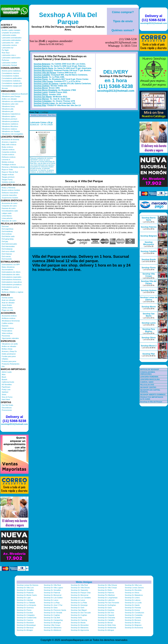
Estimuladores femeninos (11, 280)
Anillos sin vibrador (9, 346)
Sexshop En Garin (105, 608)
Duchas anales (7, 298)
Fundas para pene (9, 356)
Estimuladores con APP (11, 265)
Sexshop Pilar (40, 90)
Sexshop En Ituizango (79, 605)
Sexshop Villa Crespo (43, 66)
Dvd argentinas (8, 229)
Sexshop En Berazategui (26, 625)
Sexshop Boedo (41, 61)
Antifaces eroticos (9, 318)
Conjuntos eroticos (9, 152)
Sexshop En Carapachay (53, 620)
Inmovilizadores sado (10, 211)
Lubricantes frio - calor (10, 43)
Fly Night (5, 50)
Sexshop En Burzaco (133, 620)
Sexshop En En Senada (53, 613)
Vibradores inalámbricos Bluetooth (15, 94)
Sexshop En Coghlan (52, 615)
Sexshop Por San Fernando (108, 603)
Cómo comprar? (123, 12)
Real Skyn (6, 53)
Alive (4, 374)
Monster (5, 88)
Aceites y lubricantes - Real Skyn (43, 100)
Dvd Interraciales (8, 246)
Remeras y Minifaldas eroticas (13, 167)
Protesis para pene (9, 361)
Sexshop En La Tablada (26, 603)
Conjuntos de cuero (9, 206)
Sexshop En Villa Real (52, 585)
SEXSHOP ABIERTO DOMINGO (153, 394)
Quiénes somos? (123, 30)
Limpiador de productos (11, 33)
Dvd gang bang (8, 239)
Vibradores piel (7, 111)
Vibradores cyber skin (10, 104)
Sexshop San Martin (43, 81)
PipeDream (6, 387)
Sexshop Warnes (41, 83)
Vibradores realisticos (10, 124)
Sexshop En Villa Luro (133, 585)
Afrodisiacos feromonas (11, 321)
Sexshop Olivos (41, 79)
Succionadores (7, 270)
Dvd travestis (7, 259)
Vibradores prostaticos (10, 121)
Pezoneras (6, 336)
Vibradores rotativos (9, 129)
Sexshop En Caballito (106, 620)
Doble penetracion (9, 354)
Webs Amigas (84, 582)
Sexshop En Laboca (133, 600)
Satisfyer (5, 392)
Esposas (5, 326)
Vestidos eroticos (8, 182)
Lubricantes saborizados (11, 58)
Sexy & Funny (7, 397)
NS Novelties (7, 384)
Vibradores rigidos (9, 116)
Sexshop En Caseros (25, 620)
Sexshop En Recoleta (133, 590)
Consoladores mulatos (10, 76)
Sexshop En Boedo (78, 623)
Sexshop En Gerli (78, 608)
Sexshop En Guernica (25, 608)
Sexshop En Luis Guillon (53, 598)
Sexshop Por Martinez (106, 595)
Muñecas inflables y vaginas (13, 292)
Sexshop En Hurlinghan (107, 605)
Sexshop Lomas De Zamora (28, 585)
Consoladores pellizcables (12, 78)
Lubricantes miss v (9, 55)
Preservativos (7, 331)
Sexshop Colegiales (43, 85)
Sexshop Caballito (42, 59)
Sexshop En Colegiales (26, 615)
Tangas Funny (7, 180)
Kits (3, 366)
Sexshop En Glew (51, 608)
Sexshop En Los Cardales (81, 598)
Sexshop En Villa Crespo (107, 588)
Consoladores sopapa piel (12, 86)
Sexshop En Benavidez (80, 625)
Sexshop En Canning (79, 620)
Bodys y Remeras (9, 188)
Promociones (7, 410)
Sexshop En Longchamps (108, 598)
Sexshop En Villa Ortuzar (107, 585)
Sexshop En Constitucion (135, 613)
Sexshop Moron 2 (149, 346)
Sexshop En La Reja (52, 603)
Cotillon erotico (7, 323)
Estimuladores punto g (10, 287)
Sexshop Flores (41, 64)
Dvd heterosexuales (9, 244)
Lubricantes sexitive (9, 63)
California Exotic (8, 382)
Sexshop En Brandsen (25, 623)
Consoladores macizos (10, 73)
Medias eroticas (8, 162)
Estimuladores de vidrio (11, 275)
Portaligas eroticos (9, 165)
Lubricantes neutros (9, 45)
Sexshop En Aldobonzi (52, 630)
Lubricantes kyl (7, 48)
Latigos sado (7, 213)
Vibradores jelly (8, 109)
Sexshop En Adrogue (106, 630)
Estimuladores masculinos (12, 282)
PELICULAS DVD (147, 385)
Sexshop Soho (76, 618)
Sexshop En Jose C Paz (53, 605)
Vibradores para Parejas (11, 96)
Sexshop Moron (41, 72)
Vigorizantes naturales (10, 338)
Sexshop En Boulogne (52, 623)
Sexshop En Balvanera (52, 628)
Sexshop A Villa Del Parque (68, 18)
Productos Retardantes (11, 364)
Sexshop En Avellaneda (107, 628)
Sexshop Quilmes (42, 70)
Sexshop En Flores (24, 610)
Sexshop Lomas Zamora (134, 588)
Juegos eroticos (8, 328)
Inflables (5, 359)
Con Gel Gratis (7, 405)
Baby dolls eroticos (9, 145)
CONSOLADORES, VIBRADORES (148, 373)
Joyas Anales (7, 305)
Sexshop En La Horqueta (26, 605)
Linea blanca (7, 216)
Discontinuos (7, 408)
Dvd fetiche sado (8, 236)
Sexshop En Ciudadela (134, 615)
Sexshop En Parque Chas (81, 593)
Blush (4, 377)
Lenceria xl (6, 160)
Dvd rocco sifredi (8, 251)
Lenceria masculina (9, 195)
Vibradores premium (9, 119)
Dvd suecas (6, 256)
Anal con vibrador (8, 300)
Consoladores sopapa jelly (12, 83)
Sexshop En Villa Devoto (80, 588)
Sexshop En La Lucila (133, 603)
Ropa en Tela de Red (10, 172)
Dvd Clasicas (7, 254)
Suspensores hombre (10, 198)
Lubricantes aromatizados (12, 38)
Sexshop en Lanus (78, 600)
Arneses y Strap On (9, 351)
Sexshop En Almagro (25, 630)
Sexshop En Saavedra (79, 590)
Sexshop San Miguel (79, 610)
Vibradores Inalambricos (11, 114)
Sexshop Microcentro (43, 55)
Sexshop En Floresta (133, 608)
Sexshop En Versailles (25, 590)
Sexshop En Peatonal (25, 593)
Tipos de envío (123, 21)
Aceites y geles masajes (11, 30)
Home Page (34, 97)
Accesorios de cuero (10, 203)
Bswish (4, 379)
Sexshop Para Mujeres (149, 330)
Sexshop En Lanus (51, 600)
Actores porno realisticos (11, 71)
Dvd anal (5, 226)
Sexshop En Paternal (52, 593)
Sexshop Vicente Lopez (44, 88)
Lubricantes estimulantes (11, 40)
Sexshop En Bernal (105, 623)
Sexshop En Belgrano (133, 625)
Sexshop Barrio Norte (43, 53)
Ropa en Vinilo (7, 170)
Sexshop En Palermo (106, 593)
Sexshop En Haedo (132, 605)
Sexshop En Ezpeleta (106, 610)
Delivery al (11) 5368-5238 (14, 419)
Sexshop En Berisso (133, 623)
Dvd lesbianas (7, 249)
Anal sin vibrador (8, 303)
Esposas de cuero (9, 208)
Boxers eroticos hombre (11, 190)
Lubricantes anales (9, 35)
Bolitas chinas (7, 349)
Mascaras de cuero (9, 221)
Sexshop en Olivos (132, 593)
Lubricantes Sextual (9, 65)
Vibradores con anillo (10, 344)
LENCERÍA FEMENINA (149, 377)
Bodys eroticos (7, 147)
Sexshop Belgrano (42, 48)
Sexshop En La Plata (79, 603)
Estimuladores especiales (12, 277)
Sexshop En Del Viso (106, 613)
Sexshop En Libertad (25, 600)
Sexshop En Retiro (105, 590)
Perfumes (5, 60)
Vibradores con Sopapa (11, 131)
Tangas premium (8, 177)
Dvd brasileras (7, 231)
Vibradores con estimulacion (13, 101)
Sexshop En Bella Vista (107, 625)
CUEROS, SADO (147, 382)
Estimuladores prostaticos (12, 285)
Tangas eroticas (8, 175)
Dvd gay (5, 241)
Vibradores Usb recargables (12, 134)
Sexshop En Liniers (132, 598)
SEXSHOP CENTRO (148, 387)
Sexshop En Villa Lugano (53, 588)
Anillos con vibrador (9, 99)
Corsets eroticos (8, 155)
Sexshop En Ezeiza (132, 610)
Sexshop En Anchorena (134, 628)
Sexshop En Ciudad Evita (27, 618)
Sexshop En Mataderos (134, 595)
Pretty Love (6, 389)
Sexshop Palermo (42, 50)
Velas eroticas (7, 333)
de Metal (5, 290)
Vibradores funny (8, 106)
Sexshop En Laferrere (106, 600)
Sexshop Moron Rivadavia (45, 75)
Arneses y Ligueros (9, 142)
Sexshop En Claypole (106, 615)
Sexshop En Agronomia (80, 630)
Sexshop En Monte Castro (27, 595)
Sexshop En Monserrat (52, 595)
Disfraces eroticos (9, 157)
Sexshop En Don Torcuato (81, 613)
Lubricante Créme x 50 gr (41, 107)
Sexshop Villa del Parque (45, 57)
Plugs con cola (7, 310)
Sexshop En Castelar (133, 618)
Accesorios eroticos (9, 316)
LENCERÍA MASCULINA (150, 379)
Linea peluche (7, 218)
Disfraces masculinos (10, 193)
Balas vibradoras (8, 267)
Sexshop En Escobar (25, 613)
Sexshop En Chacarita (106, 618)
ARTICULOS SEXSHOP (150, 369)
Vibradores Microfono (10, 126)
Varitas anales (7, 308)
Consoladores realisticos (11, 81)
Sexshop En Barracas (25, 628)
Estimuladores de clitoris (11, 272)
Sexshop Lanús (41, 77)
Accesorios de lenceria (10, 140)
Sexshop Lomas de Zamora (46, 68)
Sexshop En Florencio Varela (55, 610)
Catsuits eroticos (8, 150)
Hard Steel (6, 399)
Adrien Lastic (7, 372)
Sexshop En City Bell (52, 618)
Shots (4, 394)
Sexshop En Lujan (24, 598)
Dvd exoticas (7, 234)
